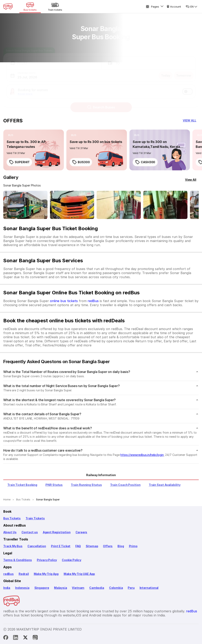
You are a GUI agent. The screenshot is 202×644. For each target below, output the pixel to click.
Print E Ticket (61, 546)
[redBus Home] (8, 7)
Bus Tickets (12, 518)
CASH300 (145, 162)
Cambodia (97, 588)
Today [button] (166, 72)
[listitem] (11, 135)
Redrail (24, 574)
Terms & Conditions (18, 560)
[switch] (187, 88)
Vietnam (78, 588)
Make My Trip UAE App (79, 574)
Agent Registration (57, 532)
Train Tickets (35, 518)
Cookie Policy (72, 560)
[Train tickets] (55, 7)
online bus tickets (64, 301)
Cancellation (37, 546)
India (7, 588)
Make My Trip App (46, 574)
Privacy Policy (47, 560)
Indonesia (22, 588)
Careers (81, 532)
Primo (133, 546)
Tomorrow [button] (184, 72)
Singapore (42, 588)
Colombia (116, 588)
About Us (10, 532)
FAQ (78, 546)
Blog (121, 546)
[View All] (191, 180)
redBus (93, 301)
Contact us (30, 532)
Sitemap (92, 546)
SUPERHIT (19, 162)
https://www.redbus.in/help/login (142, 455)
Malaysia (61, 588)
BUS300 (81, 162)
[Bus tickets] (30, 7)
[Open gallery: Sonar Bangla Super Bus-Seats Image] (119, 205)
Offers (108, 546)
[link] (34, 150)
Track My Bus (13, 546)
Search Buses (101, 103)
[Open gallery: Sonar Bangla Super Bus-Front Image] (25, 205)
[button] (54, 59)
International (149, 588)
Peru (131, 588)
